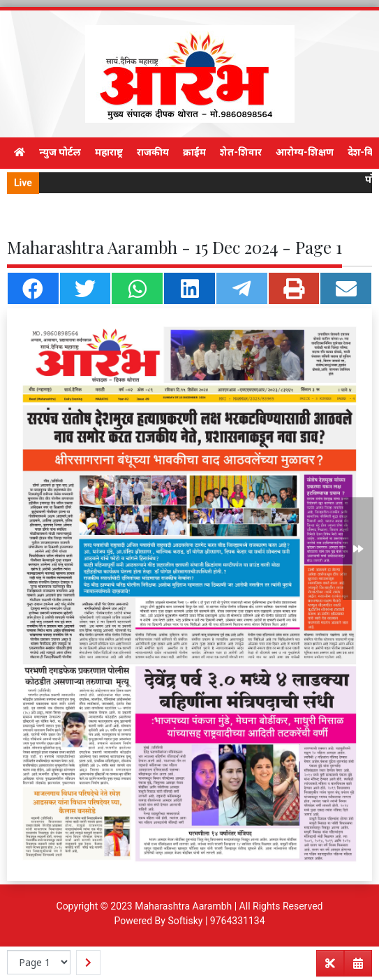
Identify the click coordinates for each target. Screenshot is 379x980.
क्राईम (194, 152)
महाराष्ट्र (109, 152)
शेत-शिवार (241, 152)
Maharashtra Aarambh (183, 906)
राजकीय (153, 152)
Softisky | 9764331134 (216, 921)
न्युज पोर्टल (60, 152)
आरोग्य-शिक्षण (305, 152)
